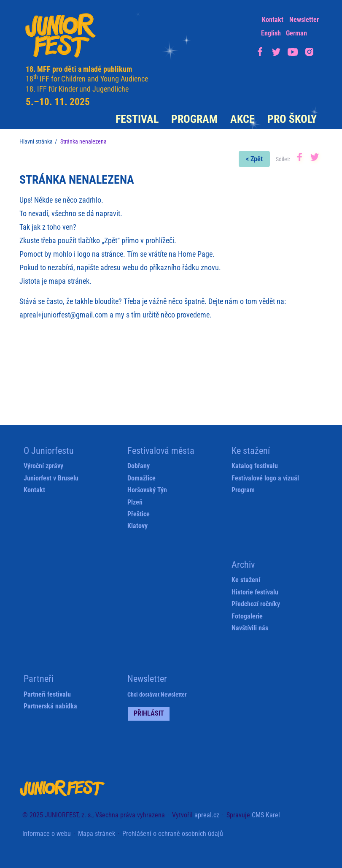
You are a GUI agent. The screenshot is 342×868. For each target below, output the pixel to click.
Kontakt (273, 20)
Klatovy (137, 526)
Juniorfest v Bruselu (51, 478)
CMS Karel (266, 815)
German (296, 33)
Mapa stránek (97, 834)
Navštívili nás (250, 628)
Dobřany (139, 466)
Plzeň (135, 502)
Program (194, 119)
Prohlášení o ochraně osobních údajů (173, 834)
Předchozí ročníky (256, 604)
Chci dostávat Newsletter (157, 694)
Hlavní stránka (36, 141)
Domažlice (141, 478)
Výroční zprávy (43, 466)
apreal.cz (207, 815)
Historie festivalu (255, 592)
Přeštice (139, 514)
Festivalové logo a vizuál (265, 478)
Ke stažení (246, 580)
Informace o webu (47, 834)
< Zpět (254, 159)
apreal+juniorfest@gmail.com (64, 315)
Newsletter (304, 20)
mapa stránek (69, 281)
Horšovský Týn (147, 490)
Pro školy (292, 119)
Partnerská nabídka (50, 706)
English (271, 33)
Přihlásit (149, 713)
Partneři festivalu (47, 694)
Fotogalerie (247, 616)
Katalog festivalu (255, 466)
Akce (242, 119)
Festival (137, 119)
